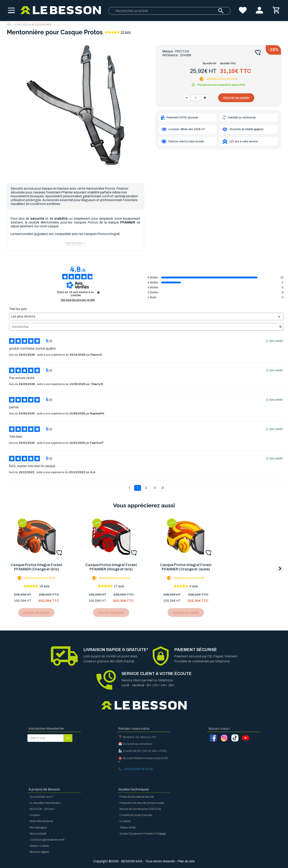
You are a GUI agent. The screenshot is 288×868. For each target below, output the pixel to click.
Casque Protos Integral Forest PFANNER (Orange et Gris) (37, 567)
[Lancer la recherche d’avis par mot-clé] (281, 327)
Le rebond (125, 821)
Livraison (35, 815)
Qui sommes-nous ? (42, 797)
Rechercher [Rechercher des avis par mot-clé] (144, 327)
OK (68, 738)
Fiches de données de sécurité (137, 797)
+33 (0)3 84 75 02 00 (138, 769)
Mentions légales (39, 852)
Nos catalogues (38, 828)
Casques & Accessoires (33, 25)
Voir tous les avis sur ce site (78, 300)
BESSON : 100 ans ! (42, 809)
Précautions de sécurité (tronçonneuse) (142, 803)
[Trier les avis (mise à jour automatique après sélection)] (146, 316)
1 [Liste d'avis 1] (138, 488)
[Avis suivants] (163, 488)
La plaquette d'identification (45, 803)
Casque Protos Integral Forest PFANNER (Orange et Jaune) (187, 567)
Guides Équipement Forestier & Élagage (143, 834)
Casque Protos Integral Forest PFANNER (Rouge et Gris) (112, 567)
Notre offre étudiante (41, 821)
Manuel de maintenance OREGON (140, 809)
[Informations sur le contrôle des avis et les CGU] (98, 292)
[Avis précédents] (130, 487)
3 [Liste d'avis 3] (155, 488)
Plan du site (186, 861)
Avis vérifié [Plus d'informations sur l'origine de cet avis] (276, 341)
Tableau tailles (128, 828)
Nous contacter (38, 834)
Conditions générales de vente (47, 840)
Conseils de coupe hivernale (136, 815)
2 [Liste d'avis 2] (146, 488)
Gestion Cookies (39, 846)
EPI (9, 25)
